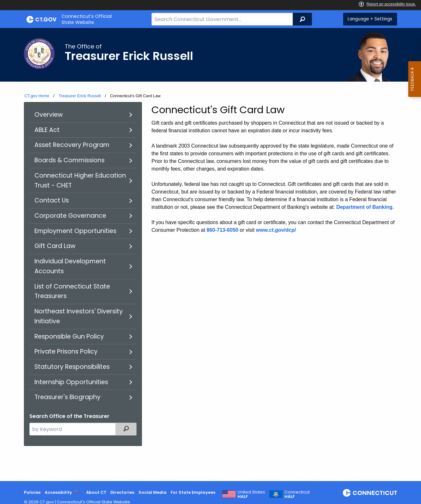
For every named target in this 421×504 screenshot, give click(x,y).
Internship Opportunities (71, 382)
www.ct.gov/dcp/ (276, 230)
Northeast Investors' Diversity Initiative (79, 316)
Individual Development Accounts (70, 266)
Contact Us (52, 200)
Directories (122, 492)
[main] (211, 255)
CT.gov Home (37, 96)
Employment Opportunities (75, 231)
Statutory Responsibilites (72, 367)
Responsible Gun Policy (69, 336)
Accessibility (58, 492)
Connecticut (297, 494)
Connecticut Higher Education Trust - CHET (80, 180)
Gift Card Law (55, 246)
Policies (32, 492)
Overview (49, 115)
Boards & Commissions (70, 160)
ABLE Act (47, 130)
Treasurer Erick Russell (80, 96)
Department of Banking (364, 207)
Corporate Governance (70, 216)
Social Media (152, 492)
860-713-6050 (223, 230)
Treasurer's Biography (67, 397)
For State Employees (193, 492)
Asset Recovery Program (72, 145)
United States (251, 494)
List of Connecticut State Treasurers (72, 291)
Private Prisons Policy (66, 351)
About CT (96, 492)
